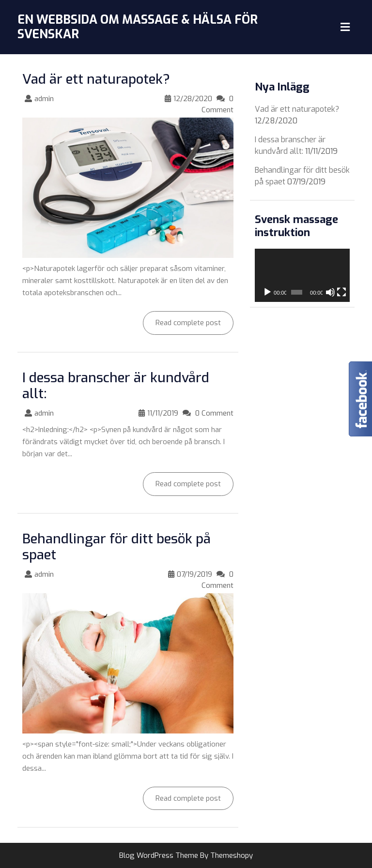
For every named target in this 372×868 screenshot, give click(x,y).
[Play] (267, 292)
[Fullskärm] (341, 292)
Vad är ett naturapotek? (96, 79)
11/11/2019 (163, 413)
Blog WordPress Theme (159, 855)
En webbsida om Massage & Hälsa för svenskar (138, 27)
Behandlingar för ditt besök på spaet (116, 547)
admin (44, 99)
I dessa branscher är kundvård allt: (116, 386)
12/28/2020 (193, 99)
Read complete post (182, 319)
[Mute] (330, 292)
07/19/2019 (194, 574)
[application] (302, 275)
